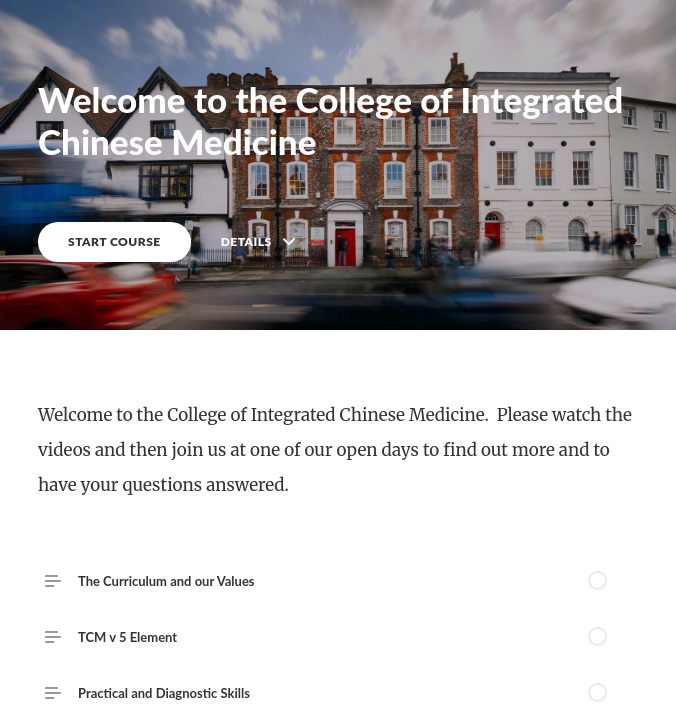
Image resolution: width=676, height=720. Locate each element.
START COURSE (114, 241)
